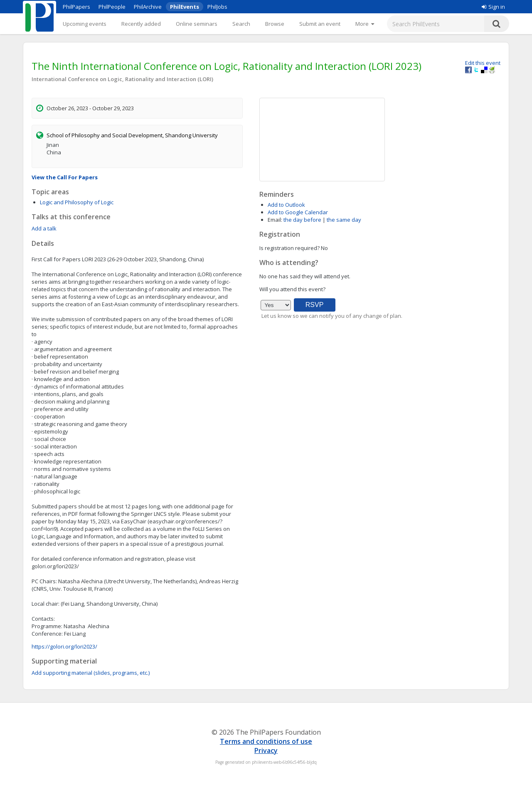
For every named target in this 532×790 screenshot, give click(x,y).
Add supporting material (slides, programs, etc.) (91, 673)
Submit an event (320, 24)
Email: (275, 220)
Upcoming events (85, 24)
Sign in (493, 7)
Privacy (266, 750)
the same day (344, 220)
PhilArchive (148, 7)
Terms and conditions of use (266, 741)
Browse (275, 24)
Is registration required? (289, 248)
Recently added (141, 24)
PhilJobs (217, 7)
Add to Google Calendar (298, 212)
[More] (365, 24)
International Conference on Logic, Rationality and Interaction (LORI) (122, 79)
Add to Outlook (286, 205)
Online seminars (197, 24)
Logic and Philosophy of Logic (77, 202)
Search (241, 24)
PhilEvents (185, 7)
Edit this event (483, 63)
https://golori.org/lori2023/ (64, 646)
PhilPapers (76, 7)
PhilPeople (112, 7)
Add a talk (44, 228)
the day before (302, 220)
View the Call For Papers (65, 177)
